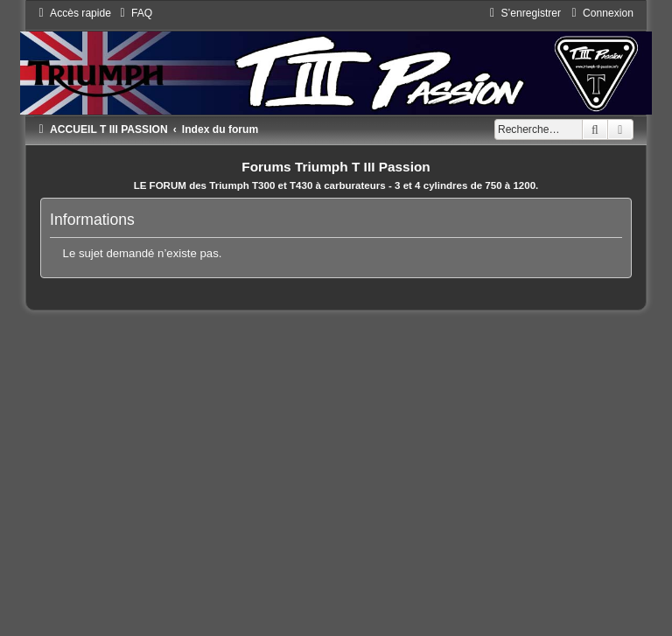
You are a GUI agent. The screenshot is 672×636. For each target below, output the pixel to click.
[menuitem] (134, 13)
